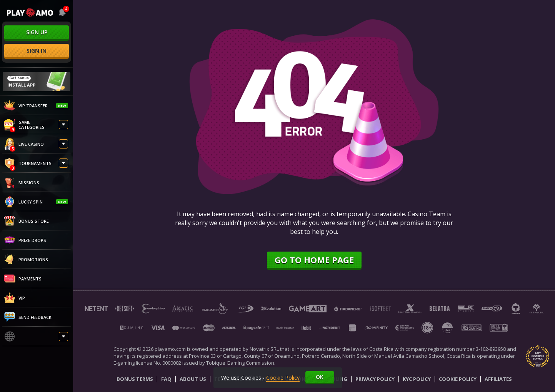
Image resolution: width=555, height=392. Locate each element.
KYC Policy (417, 379)
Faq (166, 379)
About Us (193, 379)
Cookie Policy (458, 379)
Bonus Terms (135, 379)
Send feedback (28, 317)
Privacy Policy (375, 379)
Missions (22, 182)
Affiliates (498, 379)
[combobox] (62, 12)
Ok (320, 377)
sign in (37, 51)
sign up (37, 32)
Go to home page (314, 260)
